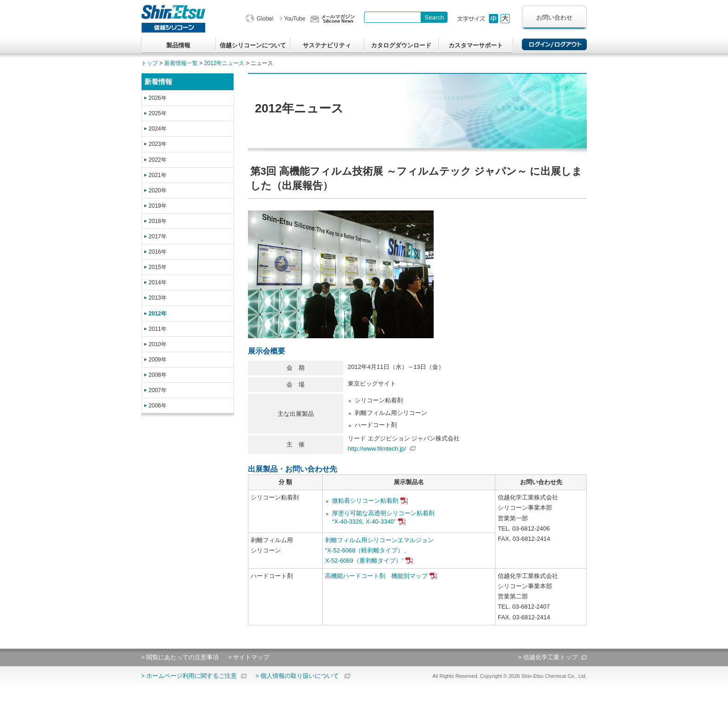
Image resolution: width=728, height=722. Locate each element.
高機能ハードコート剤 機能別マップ (376, 576)
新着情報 (158, 82)
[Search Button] (434, 17)
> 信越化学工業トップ (548, 657)
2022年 (158, 160)
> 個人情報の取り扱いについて (297, 676)
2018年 (158, 221)
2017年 (158, 236)
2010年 (158, 344)
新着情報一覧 (181, 63)
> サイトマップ (249, 657)
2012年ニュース (224, 63)
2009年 (158, 360)
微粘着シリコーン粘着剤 (365, 501)
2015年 (158, 267)
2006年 (158, 406)
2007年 (158, 390)
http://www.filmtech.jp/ (377, 449)
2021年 (158, 175)
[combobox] (393, 17)
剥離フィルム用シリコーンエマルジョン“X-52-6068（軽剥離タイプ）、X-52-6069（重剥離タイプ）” (379, 550)
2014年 (158, 282)
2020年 (158, 190)
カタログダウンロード (401, 45)
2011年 (158, 329)
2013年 (158, 298)
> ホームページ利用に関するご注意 (189, 676)
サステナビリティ (327, 45)
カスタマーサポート (476, 45)
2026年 (158, 98)
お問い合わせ (554, 17)
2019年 (158, 206)
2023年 (158, 144)
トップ (149, 63)
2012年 (158, 314)
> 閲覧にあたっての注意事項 (180, 657)
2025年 (158, 113)
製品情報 (178, 45)
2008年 (158, 375)
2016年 (158, 252)
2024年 (158, 129)
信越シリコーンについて (253, 45)
